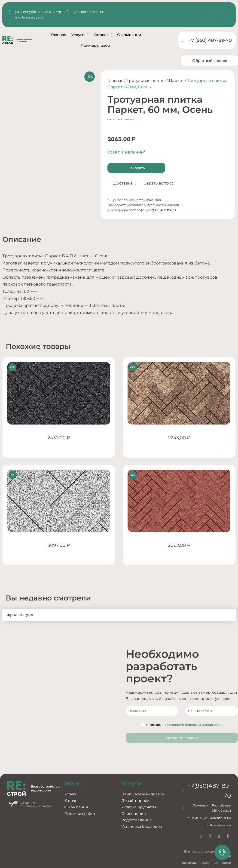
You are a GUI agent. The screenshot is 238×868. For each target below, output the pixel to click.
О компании (129, 35)
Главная (59, 35)
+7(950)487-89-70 (163, 210)
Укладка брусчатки (139, 807)
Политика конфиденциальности (206, 863)
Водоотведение (137, 820)
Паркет (176, 80)
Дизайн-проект (136, 801)
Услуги (80, 35)
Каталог (103, 35)
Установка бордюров (142, 826)
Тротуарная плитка (146, 80)
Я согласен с (182, 725)
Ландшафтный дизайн (143, 794)
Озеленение (134, 814)
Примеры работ (96, 45)
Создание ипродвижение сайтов (36, 804)
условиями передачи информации (195, 725)
